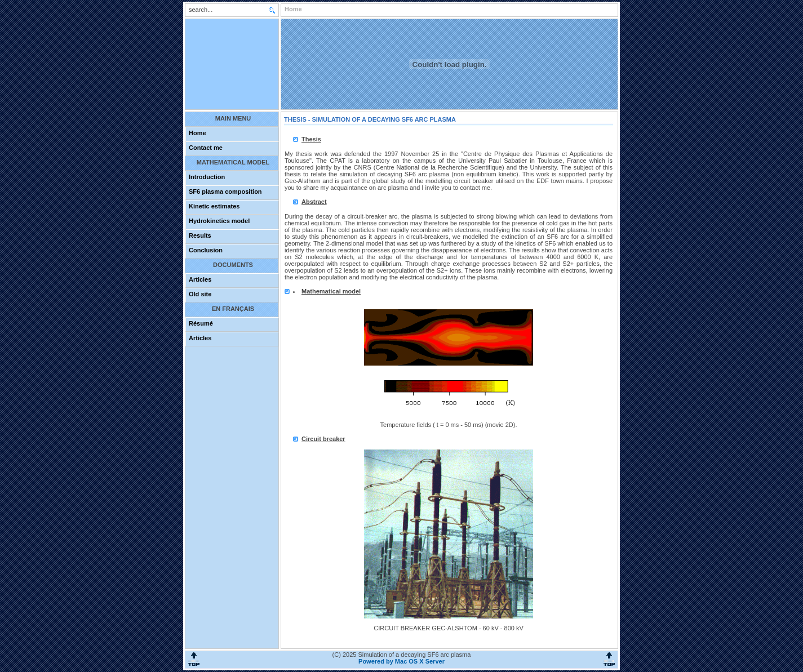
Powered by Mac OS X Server (401, 661)
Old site (200, 294)
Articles (200, 279)
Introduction (207, 177)
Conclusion (206, 250)
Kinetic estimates (214, 206)
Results (200, 235)
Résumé (201, 323)
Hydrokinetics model (219, 221)
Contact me (206, 148)
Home (198, 133)
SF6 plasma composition (225, 192)
